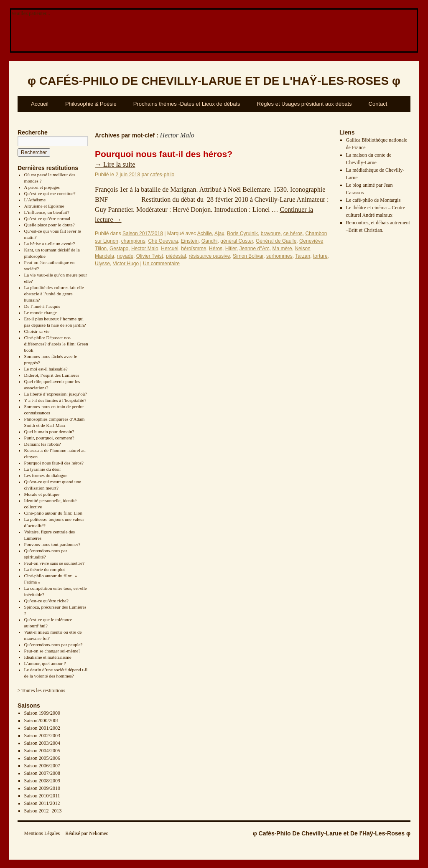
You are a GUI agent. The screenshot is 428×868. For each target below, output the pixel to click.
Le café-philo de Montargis (373, 200)
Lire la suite (115, 164)
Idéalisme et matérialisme (48, 657)
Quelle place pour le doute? (50, 225)
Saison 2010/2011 (42, 796)
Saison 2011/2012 (42, 803)
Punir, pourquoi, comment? (49, 438)
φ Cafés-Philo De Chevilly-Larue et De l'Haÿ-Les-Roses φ (332, 833)
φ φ (214, 81)
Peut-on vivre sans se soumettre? (54, 563)
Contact (378, 104)
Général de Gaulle (276, 241)
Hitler (231, 249)
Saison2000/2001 (42, 721)
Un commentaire (161, 264)
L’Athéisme (35, 200)
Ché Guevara (163, 241)
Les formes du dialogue (46, 475)
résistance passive (210, 256)
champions (133, 241)
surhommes (279, 256)
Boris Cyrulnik (242, 233)
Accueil (40, 104)
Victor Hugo (126, 264)
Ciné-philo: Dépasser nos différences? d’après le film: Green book (56, 344)
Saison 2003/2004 (42, 743)
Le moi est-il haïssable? (46, 369)
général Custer (237, 241)
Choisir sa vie (37, 331)
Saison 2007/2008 (42, 773)
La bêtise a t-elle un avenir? (50, 244)
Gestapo (119, 249)
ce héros (293, 233)
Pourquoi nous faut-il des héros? (54, 463)
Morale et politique (42, 494)
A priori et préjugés (42, 187)
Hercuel (169, 249)
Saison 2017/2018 (143, 233)
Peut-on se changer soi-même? (52, 651)
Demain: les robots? (43, 444)
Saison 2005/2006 (42, 758)
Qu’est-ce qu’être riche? (46, 601)
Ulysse (102, 264)
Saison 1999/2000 (42, 713)
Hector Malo (145, 249)
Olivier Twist (150, 256)
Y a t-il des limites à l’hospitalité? (55, 400)
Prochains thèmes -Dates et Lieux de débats (187, 104)
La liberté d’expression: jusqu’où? (56, 394)
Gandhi (210, 241)
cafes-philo (162, 175)
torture (320, 256)
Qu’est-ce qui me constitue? (50, 193)
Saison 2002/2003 (42, 736)
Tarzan (303, 256)
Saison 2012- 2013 (43, 811)
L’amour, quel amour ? (45, 663)
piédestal (176, 256)
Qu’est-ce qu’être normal (47, 218)
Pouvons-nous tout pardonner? (52, 544)
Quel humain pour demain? (49, 431)
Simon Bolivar (248, 256)
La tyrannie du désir (43, 469)
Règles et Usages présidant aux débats (304, 104)
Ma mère (282, 249)
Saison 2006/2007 (42, 766)
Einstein (190, 241)
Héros (216, 249)
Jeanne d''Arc (255, 249)
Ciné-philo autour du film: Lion (53, 513)
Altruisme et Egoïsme (44, 206)
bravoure (271, 233)
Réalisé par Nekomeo (87, 833)
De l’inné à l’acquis (42, 306)
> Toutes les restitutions (41, 690)
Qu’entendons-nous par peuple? (53, 645)
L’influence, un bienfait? (47, 212)
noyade (125, 256)
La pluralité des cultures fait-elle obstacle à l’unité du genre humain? (54, 294)
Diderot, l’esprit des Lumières (52, 375)
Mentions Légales (42, 833)
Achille (205, 233)
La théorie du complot (45, 569)
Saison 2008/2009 (42, 781)
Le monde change (41, 312)
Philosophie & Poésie (91, 104)
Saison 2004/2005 (42, 751)
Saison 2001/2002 (42, 728)
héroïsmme (194, 249)
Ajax (219, 233)
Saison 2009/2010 (42, 788)
